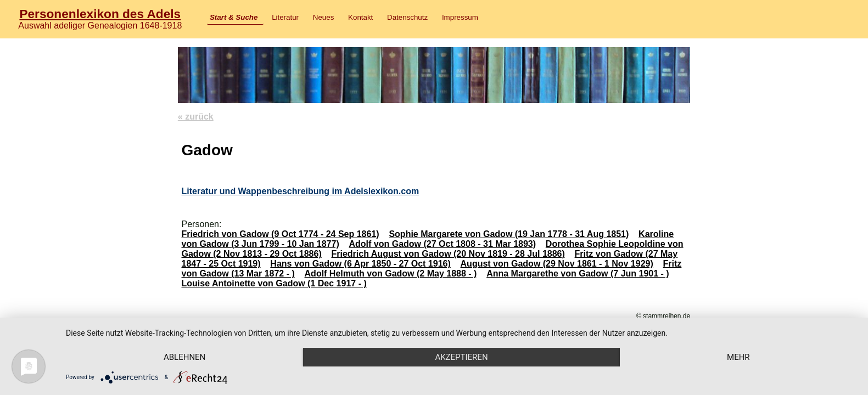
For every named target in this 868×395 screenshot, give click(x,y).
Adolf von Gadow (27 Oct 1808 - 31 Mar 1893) (443, 244)
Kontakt (360, 17)
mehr (738, 357)
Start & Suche (234, 17)
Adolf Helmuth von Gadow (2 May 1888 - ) (391, 273)
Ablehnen (184, 357)
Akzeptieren (461, 357)
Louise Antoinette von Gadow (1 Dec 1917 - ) (274, 283)
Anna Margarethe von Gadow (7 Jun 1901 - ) (578, 273)
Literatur (285, 17)
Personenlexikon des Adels (100, 14)
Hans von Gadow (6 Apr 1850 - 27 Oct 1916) (360, 264)
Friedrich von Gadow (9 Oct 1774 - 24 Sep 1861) (280, 234)
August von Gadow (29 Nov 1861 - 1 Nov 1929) (557, 264)
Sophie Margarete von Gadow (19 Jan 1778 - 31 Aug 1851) (509, 234)
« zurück (196, 117)
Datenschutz (407, 17)
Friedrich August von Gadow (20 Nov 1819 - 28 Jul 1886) (448, 254)
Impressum (460, 17)
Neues (324, 17)
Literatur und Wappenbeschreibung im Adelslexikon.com (300, 191)
